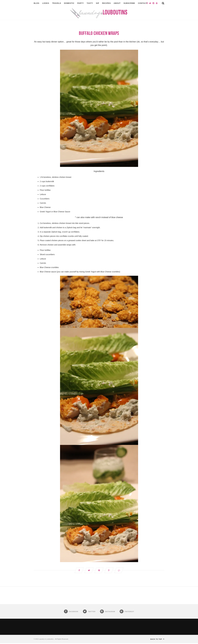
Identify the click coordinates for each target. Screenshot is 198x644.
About (117, 3)
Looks (46, 3)
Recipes (106, 3)
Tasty (90, 3)
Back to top (157, 640)
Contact (143, 3)
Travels (57, 3)
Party (80, 3)
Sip (98, 3)
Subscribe (129, 3)
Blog (37, 3)
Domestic (69, 3)
